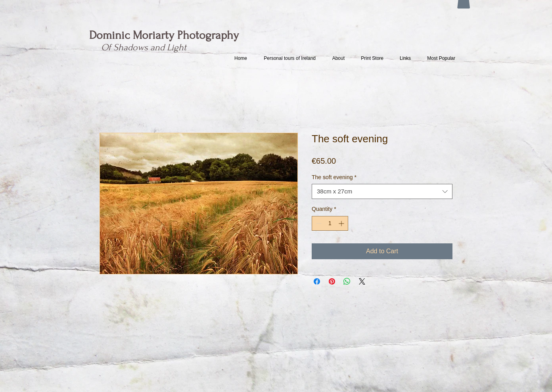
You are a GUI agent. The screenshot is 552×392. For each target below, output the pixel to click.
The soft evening (334, 177)
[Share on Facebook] (317, 281)
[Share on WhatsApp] (347, 281)
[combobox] (382, 191)
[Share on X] (362, 281)
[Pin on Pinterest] (332, 281)
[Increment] (342, 223)
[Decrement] (318, 223)
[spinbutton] (330, 223)
